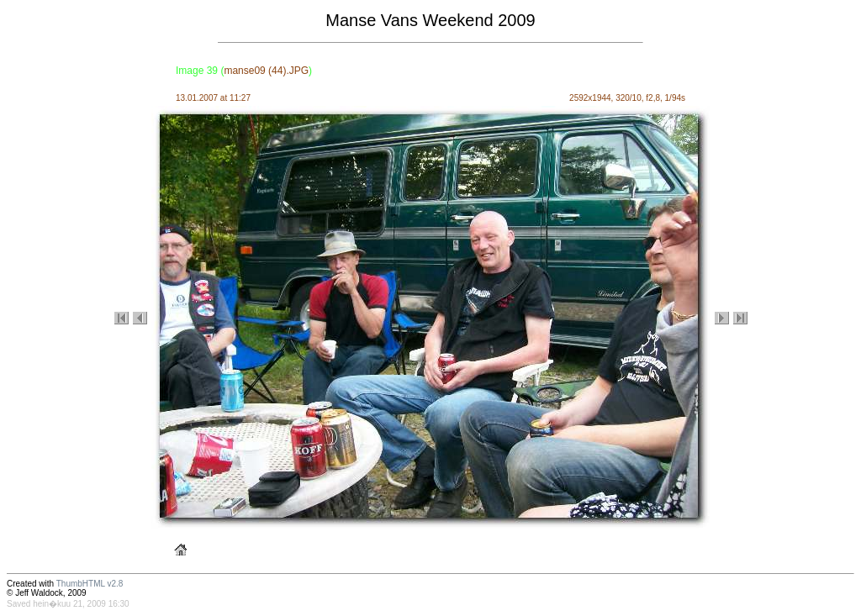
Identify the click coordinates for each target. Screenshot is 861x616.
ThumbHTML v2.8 (90, 584)
